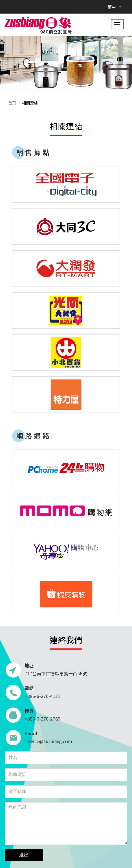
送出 (24, 855)
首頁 (12, 103)
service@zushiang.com (48, 741)
